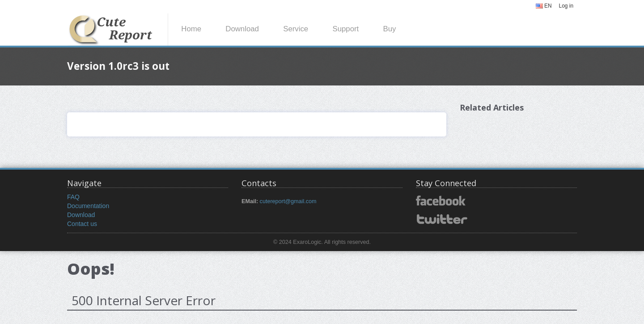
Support (345, 29)
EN (544, 6)
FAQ (73, 197)
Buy (389, 29)
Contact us (82, 224)
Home (191, 29)
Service (296, 29)
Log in (566, 6)
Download (242, 29)
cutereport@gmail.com (288, 201)
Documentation (88, 206)
